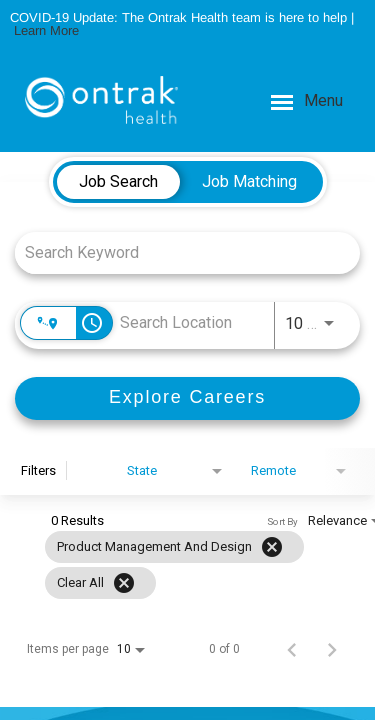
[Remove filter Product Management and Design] (272, 547)
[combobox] (177, 252)
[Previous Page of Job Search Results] (292, 649)
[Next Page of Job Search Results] (332, 649)
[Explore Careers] (187, 398)
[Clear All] (124, 583)
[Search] (187, 398)
